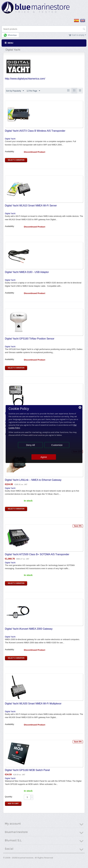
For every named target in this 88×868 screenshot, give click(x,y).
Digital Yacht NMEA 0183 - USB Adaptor (27, 272)
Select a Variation (16, 160)
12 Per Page (33, 91)
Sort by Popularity (15, 91)
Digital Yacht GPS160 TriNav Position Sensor (30, 339)
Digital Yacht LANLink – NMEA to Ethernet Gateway (33, 480)
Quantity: (9, 797)
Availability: (10, 152)
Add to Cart (13, 804)
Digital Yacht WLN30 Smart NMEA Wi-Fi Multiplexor (33, 704)
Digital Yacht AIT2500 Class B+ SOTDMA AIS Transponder (37, 554)
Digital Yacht (10, 139)
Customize (57, 445)
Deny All (30, 445)
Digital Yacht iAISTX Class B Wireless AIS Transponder (35, 131)
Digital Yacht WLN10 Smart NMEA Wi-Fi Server (31, 206)
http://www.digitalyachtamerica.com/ (25, 79)
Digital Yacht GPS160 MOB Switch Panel (27, 770)
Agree (44, 457)
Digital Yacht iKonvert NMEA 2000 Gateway (29, 629)
